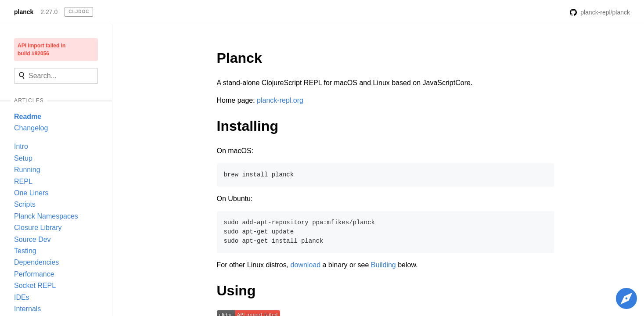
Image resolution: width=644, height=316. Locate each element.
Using (236, 291)
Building (383, 265)
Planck (239, 58)
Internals (27, 309)
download (306, 265)
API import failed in (41, 50)
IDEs (22, 297)
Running (27, 170)
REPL (23, 181)
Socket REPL (35, 285)
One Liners (31, 193)
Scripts (25, 204)
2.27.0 (49, 12)
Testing (25, 251)
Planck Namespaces (46, 216)
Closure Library (38, 228)
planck (24, 12)
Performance (34, 274)
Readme (28, 117)
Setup (23, 158)
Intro (21, 146)
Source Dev (32, 239)
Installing (248, 126)
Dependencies (36, 262)
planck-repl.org (280, 100)
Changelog (31, 128)
